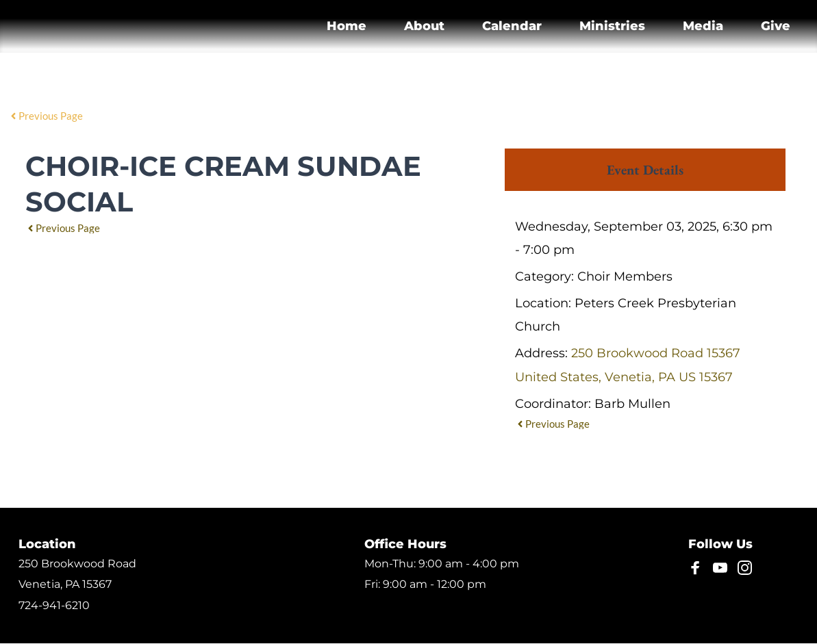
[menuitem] (347, 26)
